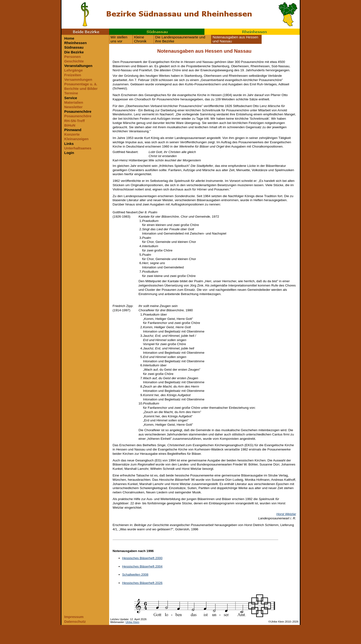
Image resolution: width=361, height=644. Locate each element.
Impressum (74, 617)
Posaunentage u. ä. (81, 84)
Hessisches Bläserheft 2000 (142, 558)
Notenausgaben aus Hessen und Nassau (235, 39)
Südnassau (157, 32)
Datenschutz (75, 621)
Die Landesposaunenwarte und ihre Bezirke (180, 39)
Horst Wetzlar (286, 514)
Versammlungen (78, 79)
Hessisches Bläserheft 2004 (142, 566)
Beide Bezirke (85, 32)
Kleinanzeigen (76, 139)
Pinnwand (73, 130)
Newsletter (74, 107)
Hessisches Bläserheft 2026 (142, 583)
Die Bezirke (74, 52)
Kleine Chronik (140, 39)
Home (69, 38)
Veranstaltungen (78, 66)
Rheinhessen (252, 32)
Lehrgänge (74, 70)
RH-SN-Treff (75, 121)
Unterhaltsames (78, 148)
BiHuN (70, 125)
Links (69, 144)
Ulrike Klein (132, 622)
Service (71, 98)
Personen (73, 57)
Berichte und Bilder (81, 89)
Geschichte (74, 61)
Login (69, 153)
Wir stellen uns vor (119, 39)
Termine (71, 93)
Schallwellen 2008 (135, 575)
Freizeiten (73, 75)
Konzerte (72, 134)
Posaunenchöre (78, 111)
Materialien (74, 102)
